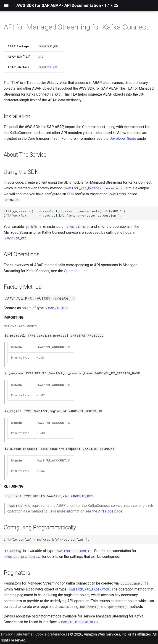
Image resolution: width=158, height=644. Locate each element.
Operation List (75, 271)
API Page (106, 511)
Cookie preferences (51, 634)
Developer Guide (123, 138)
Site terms (24, 634)
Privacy (7, 634)
